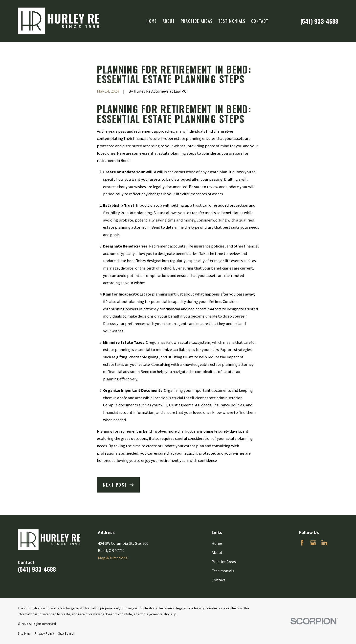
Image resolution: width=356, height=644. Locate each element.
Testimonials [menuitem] (232, 21)
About (217, 552)
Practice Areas (224, 562)
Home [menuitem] (152, 21)
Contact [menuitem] (260, 21)
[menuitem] (24, 634)
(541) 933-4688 (319, 21)
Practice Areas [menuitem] (197, 21)
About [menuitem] (169, 21)
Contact (219, 580)
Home (217, 543)
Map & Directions (113, 558)
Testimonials (223, 571)
